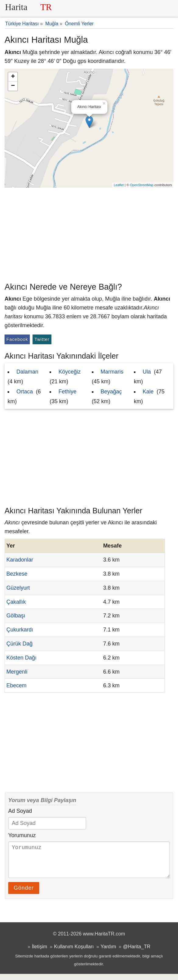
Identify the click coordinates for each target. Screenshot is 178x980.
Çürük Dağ (19, 644)
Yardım (108, 953)
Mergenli (17, 672)
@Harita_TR (137, 953)
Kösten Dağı (21, 658)
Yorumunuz (22, 835)
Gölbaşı (16, 616)
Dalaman (27, 372)
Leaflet (119, 185)
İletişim (40, 953)
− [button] (13, 86)
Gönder (24, 894)
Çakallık (16, 602)
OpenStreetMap (142, 185)
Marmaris (112, 372)
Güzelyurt (18, 588)
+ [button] (13, 77)
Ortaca (25, 392)
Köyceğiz (70, 372)
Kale (148, 392)
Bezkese (17, 574)
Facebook (17, 339)
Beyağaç (111, 392)
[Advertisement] (89, 233)
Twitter (42, 339)
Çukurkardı (20, 630)
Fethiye (67, 392)
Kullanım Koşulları (74, 953)
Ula (147, 372)
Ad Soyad (20, 811)
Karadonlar (20, 560)
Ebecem (16, 685)
